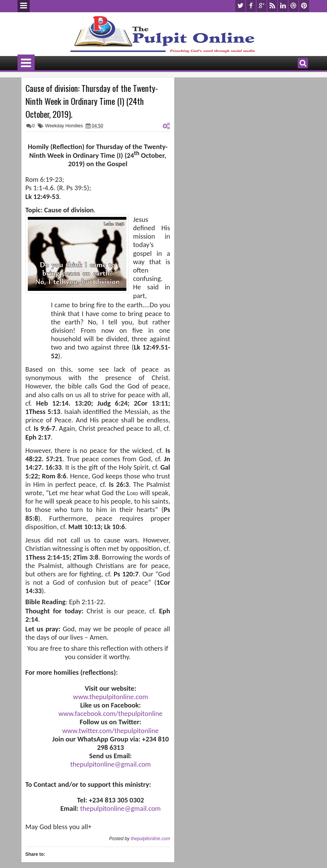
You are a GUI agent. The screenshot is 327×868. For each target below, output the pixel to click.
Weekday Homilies (64, 126)
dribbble (294, 6)
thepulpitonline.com (150, 839)
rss (272, 6)
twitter (240, 6)
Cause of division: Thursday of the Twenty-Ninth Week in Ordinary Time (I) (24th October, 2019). (92, 101)
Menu (24, 6)
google (262, 6)
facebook (251, 6)
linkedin (283, 6)
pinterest (304, 6)
